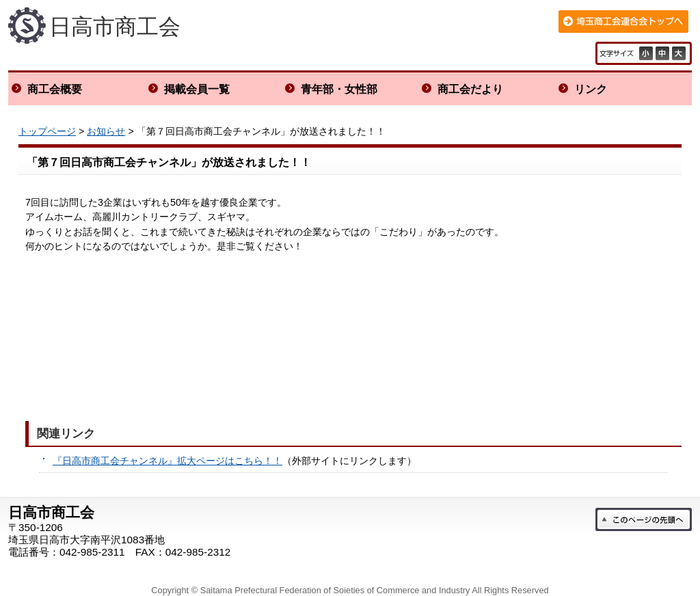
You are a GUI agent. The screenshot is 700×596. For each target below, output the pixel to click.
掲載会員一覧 (197, 89)
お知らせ (106, 131)
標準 (664, 53)
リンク (591, 89)
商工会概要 (55, 89)
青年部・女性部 (339, 89)
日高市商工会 (115, 27)
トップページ (47, 131)
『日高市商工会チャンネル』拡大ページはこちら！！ (167, 461)
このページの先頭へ (644, 519)
